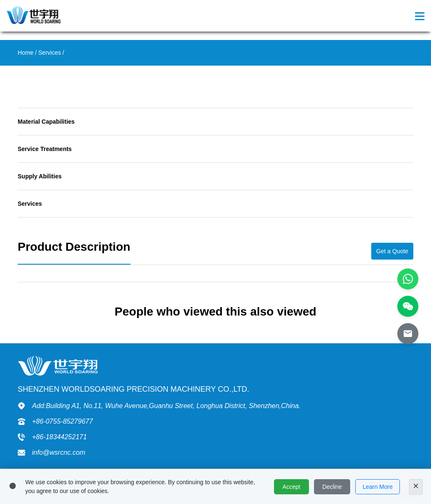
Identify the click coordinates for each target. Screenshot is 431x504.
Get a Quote (392, 251)
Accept (291, 487)
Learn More (378, 487)
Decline (332, 487)
